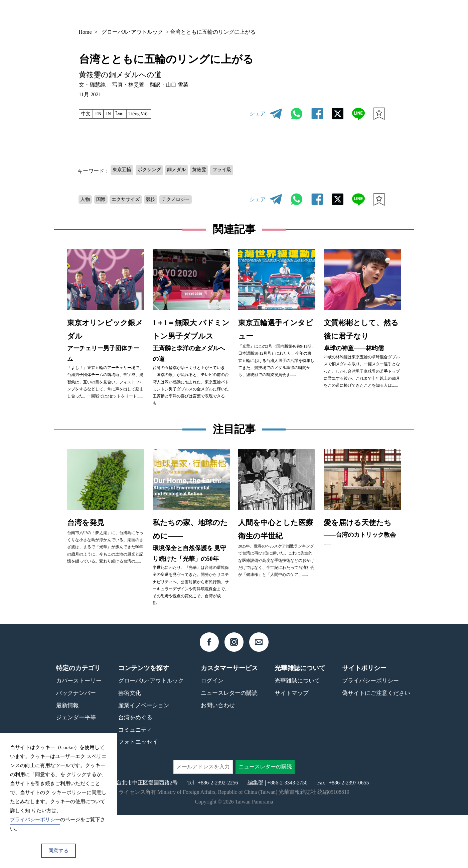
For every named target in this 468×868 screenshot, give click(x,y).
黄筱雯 (212, 170)
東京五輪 (124, 170)
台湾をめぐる (135, 770)
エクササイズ (133, 200)
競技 (162, 200)
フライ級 (239, 170)
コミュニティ (135, 783)
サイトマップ (292, 746)
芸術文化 (130, 746)
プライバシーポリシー (370, 734)
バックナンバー (283, 14)
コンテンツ (330, 14)
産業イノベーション (144, 758)
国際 (105, 200)
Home (85, 32)
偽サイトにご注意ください (376, 746)
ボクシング (155, 170)
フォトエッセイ (138, 795)
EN (101, 114)
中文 (87, 114)
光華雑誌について (297, 734)
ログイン (212, 734)
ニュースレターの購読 (229, 746)
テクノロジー (190, 200)
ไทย (126, 114)
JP (366, 14)
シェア (258, 113)
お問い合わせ (218, 758)
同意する (58, 851)
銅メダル (187, 170)
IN (113, 114)
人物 (87, 200)
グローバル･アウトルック (132, 32)
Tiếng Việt (148, 114)
